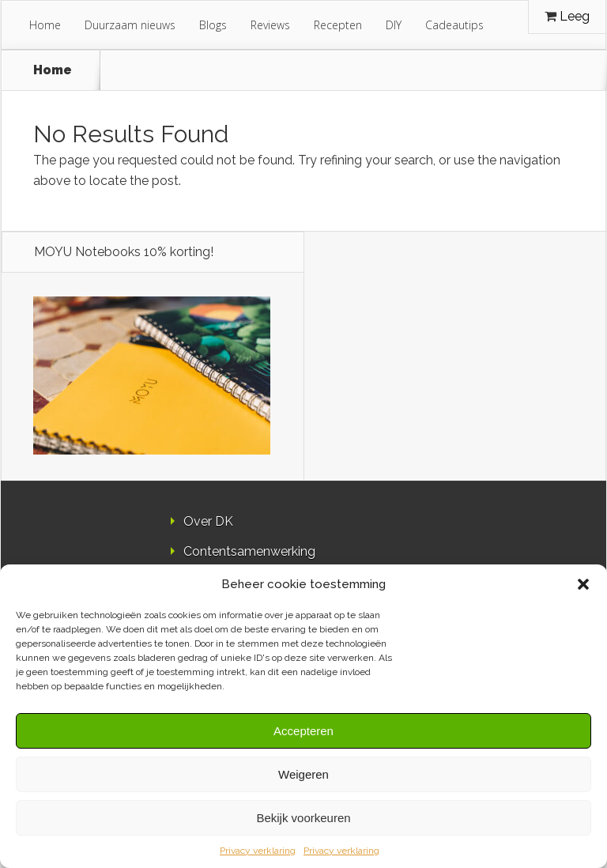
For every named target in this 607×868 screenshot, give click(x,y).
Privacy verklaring (258, 851)
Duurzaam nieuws (130, 25)
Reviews (270, 25)
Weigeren (303, 774)
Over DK (208, 521)
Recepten (338, 25)
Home (45, 25)
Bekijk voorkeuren (303, 818)
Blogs (213, 25)
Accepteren (303, 731)
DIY (394, 25)
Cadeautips (454, 25)
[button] (583, 584)
